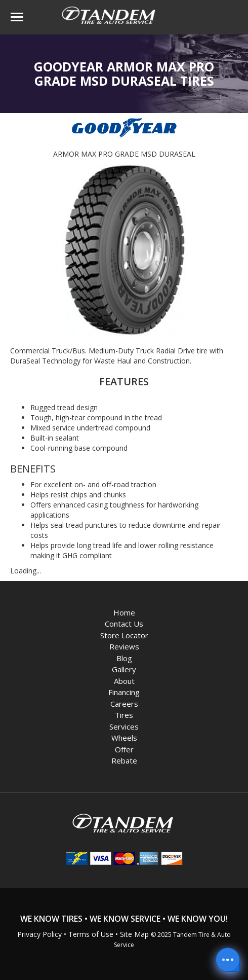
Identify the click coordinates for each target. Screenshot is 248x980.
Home (124, 612)
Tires (124, 715)
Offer (124, 749)
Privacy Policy (39, 934)
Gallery (124, 669)
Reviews (124, 646)
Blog (124, 658)
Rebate (124, 760)
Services (124, 727)
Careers (124, 704)
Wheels (124, 738)
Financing (124, 692)
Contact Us (124, 624)
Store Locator (124, 635)
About (124, 681)
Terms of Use (91, 934)
